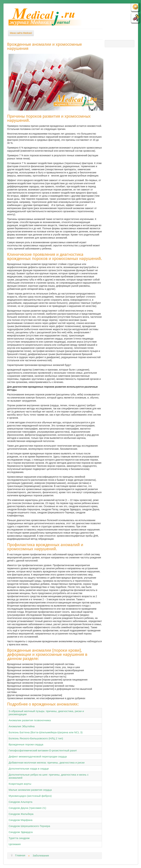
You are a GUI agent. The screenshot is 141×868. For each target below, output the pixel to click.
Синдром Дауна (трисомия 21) (27, 808)
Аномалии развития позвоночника (30, 720)
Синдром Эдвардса (21, 832)
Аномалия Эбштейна (22, 726)
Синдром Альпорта (20, 802)
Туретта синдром (19, 838)
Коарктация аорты (20, 784)
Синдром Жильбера (21, 814)
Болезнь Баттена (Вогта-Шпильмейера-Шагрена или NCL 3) (46, 732)
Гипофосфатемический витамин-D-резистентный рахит (43, 750)
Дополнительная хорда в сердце (29, 769)
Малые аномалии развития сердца (30, 790)
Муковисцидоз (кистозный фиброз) (30, 796)
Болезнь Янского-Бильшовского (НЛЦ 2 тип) (36, 738)
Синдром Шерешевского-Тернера (29, 826)
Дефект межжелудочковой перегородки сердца (38, 756)
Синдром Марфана (21, 820)
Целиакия (15, 844)
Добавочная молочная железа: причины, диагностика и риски (47, 763)
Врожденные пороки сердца (26, 744)
